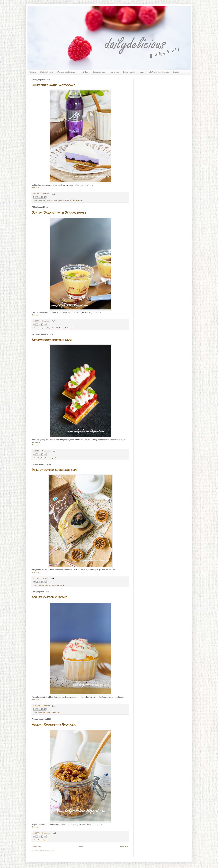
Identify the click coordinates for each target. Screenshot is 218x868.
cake (39, 200)
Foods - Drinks (129, 72)
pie (53, 458)
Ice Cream (115, 72)
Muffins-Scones (47, 72)
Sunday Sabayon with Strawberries (59, 212)
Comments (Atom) (48, 851)
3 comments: (47, 833)
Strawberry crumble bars (52, 340)
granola (47, 840)
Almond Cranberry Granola (54, 724)
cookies (63, 585)
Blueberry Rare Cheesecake (53, 85)
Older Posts (124, 847)
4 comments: (46, 194)
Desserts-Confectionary (67, 72)
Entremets (48, 458)
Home (81, 847)
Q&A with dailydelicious (159, 72)
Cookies (33, 72)
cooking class (42, 328)
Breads (176, 72)
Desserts (62, 328)
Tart (56, 458)
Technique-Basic (100, 72)
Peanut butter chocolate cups (55, 470)
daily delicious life (53, 328)
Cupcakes (57, 712)
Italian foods (69, 328)
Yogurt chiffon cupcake (49, 597)
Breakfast (41, 840)
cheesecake (49, 200)
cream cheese (58, 200)
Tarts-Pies (85, 72)
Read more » (36, 188)
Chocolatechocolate (44, 585)
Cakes (142, 72)
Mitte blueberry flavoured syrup (73, 200)
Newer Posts (37, 847)
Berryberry (41, 458)
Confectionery (55, 585)
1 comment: (46, 321)
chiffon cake (50, 712)
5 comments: (46, 451)
